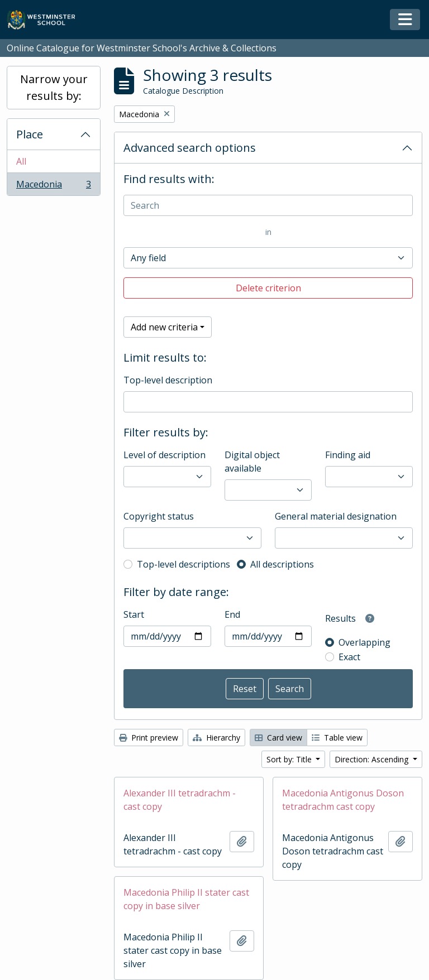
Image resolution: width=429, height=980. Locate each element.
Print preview (149, 738)
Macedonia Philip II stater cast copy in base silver (186, 899)
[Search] (268, 205)
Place (30, 134)
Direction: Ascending (373, 759)
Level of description (165, 455)
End (232, 614)
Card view (278, 738)
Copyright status (159, 516)
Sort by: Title (290, 759)
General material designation (336, 516)
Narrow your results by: (54, 87)
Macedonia (53, 186)
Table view (337, 738)
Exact (349, 657)
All (21, 161)
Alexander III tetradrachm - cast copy (180, 800)
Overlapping (364, 642)
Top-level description (168, 380)
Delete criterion (268, 288)
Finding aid (348, 455)
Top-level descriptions (183, 564)
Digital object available (252, 462)
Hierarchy (216, 738)
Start (134, 614)
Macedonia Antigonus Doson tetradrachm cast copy (343, 800)
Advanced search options (190, 148)
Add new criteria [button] (164, 327)
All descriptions (282, 564)
